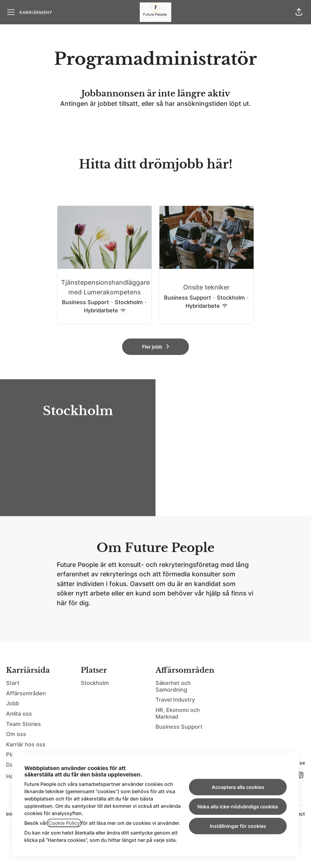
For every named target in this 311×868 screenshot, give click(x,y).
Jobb (13, 703)
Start (13, 683)
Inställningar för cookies (238, 826)
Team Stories (24, 724)
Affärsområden (26, 693)
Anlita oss (19, 714)
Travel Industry (175, 700)
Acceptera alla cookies (238, 787)
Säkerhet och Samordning (173, 686)
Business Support (179, 727)
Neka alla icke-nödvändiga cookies (238, 807)
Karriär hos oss (26, 744)
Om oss (16, 734)
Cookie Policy (64, 823)
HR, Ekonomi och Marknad (178, 713)
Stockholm (95, 683)
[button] (299, 12)
